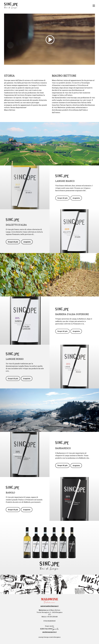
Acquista (76, 198)
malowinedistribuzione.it (49, 606)
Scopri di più (62, 198)
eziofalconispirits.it (49, 632)
